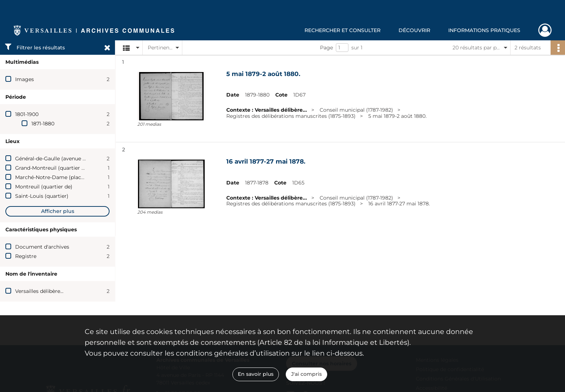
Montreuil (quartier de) (44, 187)
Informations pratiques (484, 30)
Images (25, 79)
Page (326, 48)
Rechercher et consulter (342, 30)
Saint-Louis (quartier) (42, 196)
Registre (26, 256)
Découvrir (414, 30)
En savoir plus (256, 374)
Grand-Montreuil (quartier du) (52, 168)
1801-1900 (27, 114)
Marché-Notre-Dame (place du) (54, 177)
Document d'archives (42, 247)
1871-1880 (43, 124)
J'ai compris (306, 374)
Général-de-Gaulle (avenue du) (53, 159)
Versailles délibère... (39, 291)
